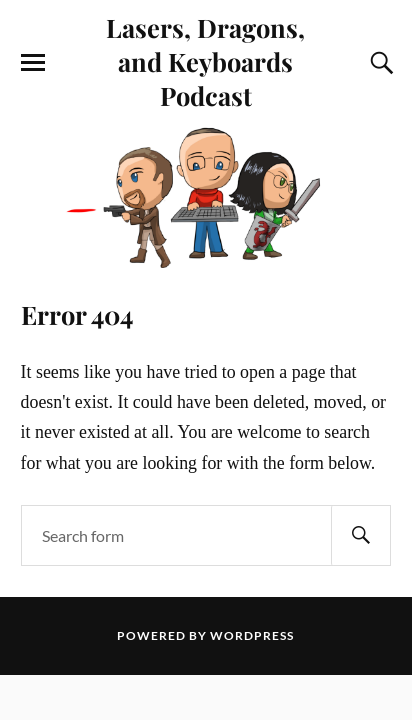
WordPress (252, 635)
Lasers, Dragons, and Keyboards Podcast (205, 61)
